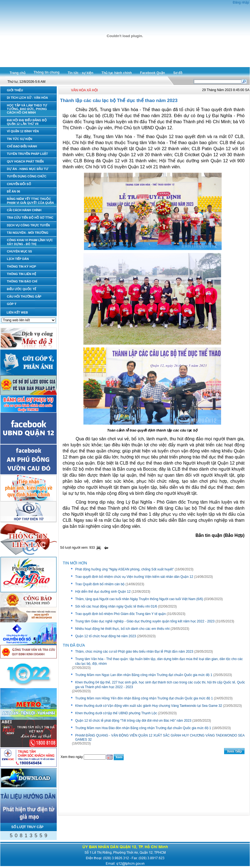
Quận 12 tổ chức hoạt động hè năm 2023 (106, 636)
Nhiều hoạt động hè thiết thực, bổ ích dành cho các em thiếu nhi (122, 629)
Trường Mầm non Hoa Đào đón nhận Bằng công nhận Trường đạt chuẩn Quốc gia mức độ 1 (143, 728)
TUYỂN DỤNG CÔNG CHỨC (27, 176)
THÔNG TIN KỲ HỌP (21, 267)
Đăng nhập (241, 2)
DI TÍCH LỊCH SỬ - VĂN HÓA (27, 98)
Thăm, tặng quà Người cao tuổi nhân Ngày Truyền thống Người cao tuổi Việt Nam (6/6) (139, 599)
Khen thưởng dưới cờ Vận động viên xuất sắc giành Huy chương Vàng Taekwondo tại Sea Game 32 (149, 706)
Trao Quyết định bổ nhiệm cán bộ (100, 584)
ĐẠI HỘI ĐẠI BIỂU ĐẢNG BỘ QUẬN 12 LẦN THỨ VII (27, 122)
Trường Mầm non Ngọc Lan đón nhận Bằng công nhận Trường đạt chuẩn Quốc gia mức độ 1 (144, 675)
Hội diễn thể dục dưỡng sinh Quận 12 (103, 592)
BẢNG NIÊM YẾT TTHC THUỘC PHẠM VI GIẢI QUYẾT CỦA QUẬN (30, 201)
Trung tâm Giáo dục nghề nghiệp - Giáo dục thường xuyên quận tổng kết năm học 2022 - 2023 (145, 621)
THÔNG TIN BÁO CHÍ (22, 281)
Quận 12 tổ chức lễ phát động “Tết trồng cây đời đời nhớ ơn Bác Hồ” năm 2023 (133, 721)
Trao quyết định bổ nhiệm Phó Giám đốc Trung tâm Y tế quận (120, 614)
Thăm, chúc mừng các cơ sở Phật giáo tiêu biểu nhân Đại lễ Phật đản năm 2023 (134, 652)
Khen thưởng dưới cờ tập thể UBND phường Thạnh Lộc (116, 713)
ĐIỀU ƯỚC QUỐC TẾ (21, 289)
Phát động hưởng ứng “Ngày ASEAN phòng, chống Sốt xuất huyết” (124, 569)
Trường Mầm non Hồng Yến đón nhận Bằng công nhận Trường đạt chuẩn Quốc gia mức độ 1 (144, 698)
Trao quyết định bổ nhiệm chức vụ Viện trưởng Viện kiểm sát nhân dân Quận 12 (134, 577)
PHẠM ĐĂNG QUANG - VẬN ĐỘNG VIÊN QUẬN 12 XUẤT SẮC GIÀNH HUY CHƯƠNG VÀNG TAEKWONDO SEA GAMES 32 (160, 737)
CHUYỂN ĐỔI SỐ (19, 184)
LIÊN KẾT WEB (17, 312)
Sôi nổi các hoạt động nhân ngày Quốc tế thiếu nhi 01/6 (116, 606)
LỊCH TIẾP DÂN (18, 259)
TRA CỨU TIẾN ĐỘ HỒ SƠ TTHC (30, 218)
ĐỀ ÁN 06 (13, 191)
